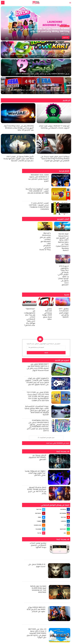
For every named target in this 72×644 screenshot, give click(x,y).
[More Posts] (46, 438)
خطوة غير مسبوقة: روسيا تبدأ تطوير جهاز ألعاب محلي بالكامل (35, 473)
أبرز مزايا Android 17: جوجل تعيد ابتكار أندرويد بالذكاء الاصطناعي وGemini (54, 127)
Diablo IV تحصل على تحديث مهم (37, 565)
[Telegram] (34, 529)
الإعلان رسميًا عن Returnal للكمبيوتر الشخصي (38, 457)
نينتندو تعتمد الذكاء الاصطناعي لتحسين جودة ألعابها (38, 545)
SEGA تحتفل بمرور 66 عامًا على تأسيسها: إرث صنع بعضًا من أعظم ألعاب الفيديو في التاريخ (39, 91)
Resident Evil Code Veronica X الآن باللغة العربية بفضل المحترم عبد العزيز (38, 178)
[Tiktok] (34, 533)
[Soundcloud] (34, 525)
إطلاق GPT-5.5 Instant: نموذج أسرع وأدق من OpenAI (64, 313)
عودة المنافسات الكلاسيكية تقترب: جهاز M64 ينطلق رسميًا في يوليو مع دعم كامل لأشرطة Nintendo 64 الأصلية (37, 410)
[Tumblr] (34, 521)
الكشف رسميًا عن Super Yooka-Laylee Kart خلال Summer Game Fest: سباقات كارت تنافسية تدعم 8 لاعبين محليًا (37, 55)
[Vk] (58, 525)
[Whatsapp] (58, 529)
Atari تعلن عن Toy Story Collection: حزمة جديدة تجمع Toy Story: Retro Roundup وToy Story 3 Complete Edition (38, 396)
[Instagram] (58, 513)
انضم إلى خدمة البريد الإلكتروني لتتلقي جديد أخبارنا (44, 344)
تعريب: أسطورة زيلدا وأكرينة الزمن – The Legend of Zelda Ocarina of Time (37, 191)
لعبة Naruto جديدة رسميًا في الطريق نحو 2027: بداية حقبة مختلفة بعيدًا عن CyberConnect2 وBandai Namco (62, 242)
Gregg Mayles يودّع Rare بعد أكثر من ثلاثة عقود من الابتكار (36, 609)
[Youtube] (58, 517)
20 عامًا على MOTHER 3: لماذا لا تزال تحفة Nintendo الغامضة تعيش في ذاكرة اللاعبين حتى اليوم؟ (36, 633)
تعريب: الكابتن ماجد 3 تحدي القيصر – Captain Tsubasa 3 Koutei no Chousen (39, 206)
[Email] (34, 517)
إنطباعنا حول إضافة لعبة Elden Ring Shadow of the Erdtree (38, 589)
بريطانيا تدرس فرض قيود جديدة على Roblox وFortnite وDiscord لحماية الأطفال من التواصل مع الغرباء (55, 159)
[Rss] (58, 533)
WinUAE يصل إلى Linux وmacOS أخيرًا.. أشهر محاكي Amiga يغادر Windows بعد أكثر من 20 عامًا (18, 128)
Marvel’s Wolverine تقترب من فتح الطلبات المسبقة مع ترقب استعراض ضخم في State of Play (45, 241)
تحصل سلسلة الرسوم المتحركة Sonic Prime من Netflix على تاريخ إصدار (37, 490)
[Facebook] (58, 509)
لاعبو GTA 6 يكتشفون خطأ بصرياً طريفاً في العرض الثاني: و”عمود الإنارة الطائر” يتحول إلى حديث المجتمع (63, 275)
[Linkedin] (58, 521)
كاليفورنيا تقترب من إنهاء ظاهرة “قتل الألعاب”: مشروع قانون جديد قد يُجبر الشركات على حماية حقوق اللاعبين (37, 381)
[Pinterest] (34, 513)
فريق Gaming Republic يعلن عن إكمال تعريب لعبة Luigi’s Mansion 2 (43, 74)
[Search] (3, 3)
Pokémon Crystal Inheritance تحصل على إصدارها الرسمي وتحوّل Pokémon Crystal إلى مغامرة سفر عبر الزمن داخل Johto (38, 425)
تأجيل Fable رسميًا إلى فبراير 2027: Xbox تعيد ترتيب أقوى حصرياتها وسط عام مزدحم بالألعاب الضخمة (19, 159)
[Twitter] (34, 509)
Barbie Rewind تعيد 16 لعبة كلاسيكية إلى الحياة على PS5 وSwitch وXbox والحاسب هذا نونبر (36, 30)
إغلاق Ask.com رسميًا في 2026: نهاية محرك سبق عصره (47, 314)
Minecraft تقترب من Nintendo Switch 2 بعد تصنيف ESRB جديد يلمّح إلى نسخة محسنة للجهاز (38, 367)
